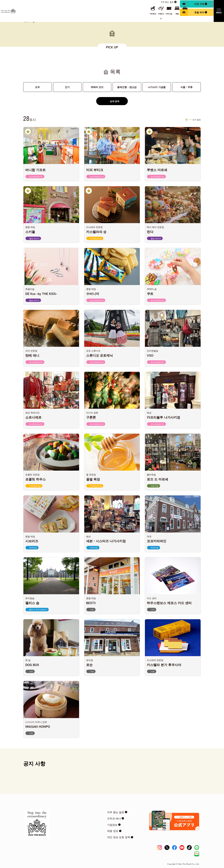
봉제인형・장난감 (127, 87)
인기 (67, 87)
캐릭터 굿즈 (97, 87)
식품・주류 (186, 87)
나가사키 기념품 (157, 87)
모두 (37, 87)
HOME (26, 21)
